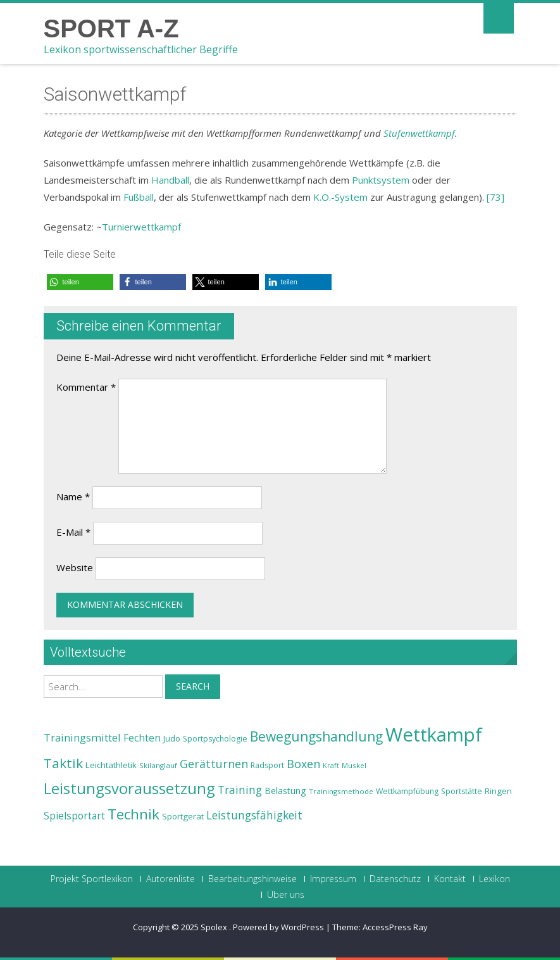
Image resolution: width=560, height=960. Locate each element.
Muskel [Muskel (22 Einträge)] (354, 765)
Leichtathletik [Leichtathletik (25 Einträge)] (111, 765)
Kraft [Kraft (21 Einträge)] (331, 766)
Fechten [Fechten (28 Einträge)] (142, 738)
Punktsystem (381, 180)
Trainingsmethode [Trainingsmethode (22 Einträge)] (341, 791)
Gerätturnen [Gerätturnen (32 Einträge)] (214, 764)
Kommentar (86, 387)
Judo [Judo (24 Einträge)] (172, 738)
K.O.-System (340, 197)
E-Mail (73, 532)
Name (73, 496)
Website (75, 567)
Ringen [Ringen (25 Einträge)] (498, 791)
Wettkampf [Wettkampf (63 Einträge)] (434, 735)
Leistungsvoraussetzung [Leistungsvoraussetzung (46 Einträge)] (129, 788)
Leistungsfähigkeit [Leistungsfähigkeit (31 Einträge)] (254, 815)
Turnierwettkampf (141, 227)
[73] (495, 197)
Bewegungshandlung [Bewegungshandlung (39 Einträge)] (316, 736)
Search (193, 686)
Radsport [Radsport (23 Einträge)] (267, 765)
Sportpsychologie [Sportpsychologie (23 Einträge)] (215, 739)
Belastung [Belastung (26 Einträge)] (285, 791)
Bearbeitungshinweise (252, 879)
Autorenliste (171, 879)
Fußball (139, 197)
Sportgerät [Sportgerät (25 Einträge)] (183, 816)
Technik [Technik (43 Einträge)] (134, 814)
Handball (170, 180)
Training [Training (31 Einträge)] (240, 790)
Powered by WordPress (278, 927)
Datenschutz (395, 879)
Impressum (333, 879)
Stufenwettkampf (419, 133)
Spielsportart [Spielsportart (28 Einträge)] (74, 816)
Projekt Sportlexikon (92, 879)
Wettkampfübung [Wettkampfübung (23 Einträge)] (407, 791)
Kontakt (450, 879)
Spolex (215, 927)
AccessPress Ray (395, 927)
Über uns (286, 895)
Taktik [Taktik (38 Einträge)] (63, 763)
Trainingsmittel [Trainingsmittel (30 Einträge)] (82, 737)
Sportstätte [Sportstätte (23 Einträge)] (462, 791)
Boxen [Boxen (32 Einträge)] (303, 764)
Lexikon (495, 879)
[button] (80, 282)
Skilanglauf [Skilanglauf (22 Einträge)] (158, 765)
